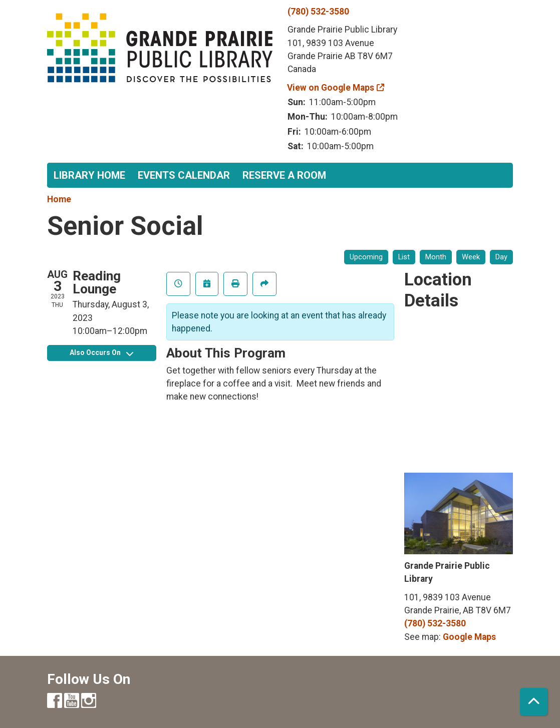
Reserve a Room (284, 175)
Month (436, 257)
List (404, 257)
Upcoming (366, 257)
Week (471, 257)
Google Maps (469, 637)
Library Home (89, 175)
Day (501, 257)
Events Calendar (184, 175)
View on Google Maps (331, 88)
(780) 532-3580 (318, 12)
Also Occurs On (101, 352)
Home (59, 199)
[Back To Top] (534, 702)
